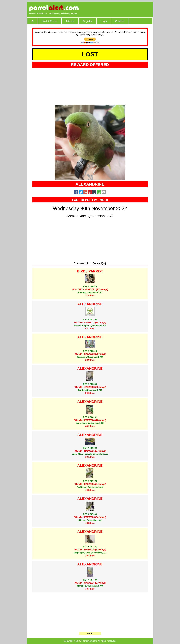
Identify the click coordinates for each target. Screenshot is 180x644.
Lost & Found (50, 21)
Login (104, 21)
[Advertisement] (122, 8)
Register (87, 21)
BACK (90, 633)
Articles (70, 21)
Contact (120, 21)
